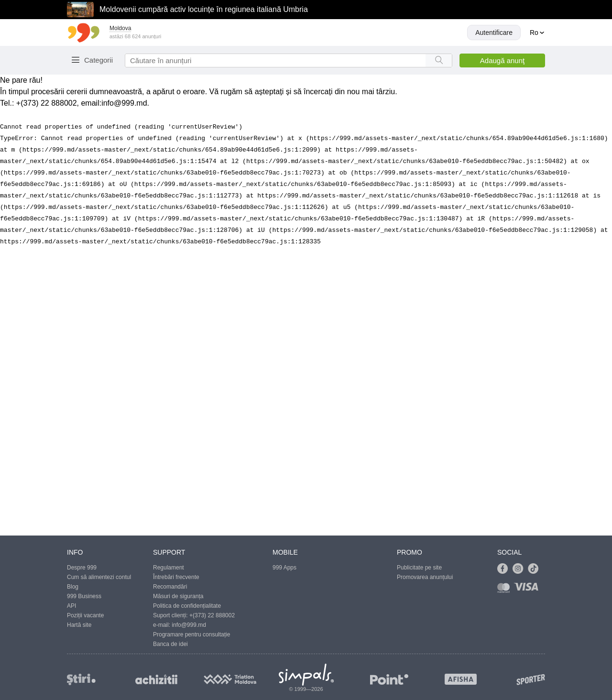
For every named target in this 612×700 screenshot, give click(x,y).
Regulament (169, 568)
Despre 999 (82, 568)
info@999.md (124, 103)
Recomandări (170, 587)
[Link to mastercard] (505, 590)
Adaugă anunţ (502, 60)
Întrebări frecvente (176, 577)
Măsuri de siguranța (178, 596)
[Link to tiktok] (535, 569)
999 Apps (284, 568)
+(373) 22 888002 (212, 615)
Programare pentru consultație (191, 634)
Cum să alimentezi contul (99, 577)
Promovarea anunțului (425, 577)
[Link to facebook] (505, 569)
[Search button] (439, 60)
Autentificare (494, 33)
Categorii (98, 60)
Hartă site (79, 625)
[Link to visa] (528, 590)
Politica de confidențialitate (187, 606)
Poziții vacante (85, 615)
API (71, 606)
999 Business (84, 596)
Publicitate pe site (419, 568)
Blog (73, 587)
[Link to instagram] (520, 569)
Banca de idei (170, 644)
